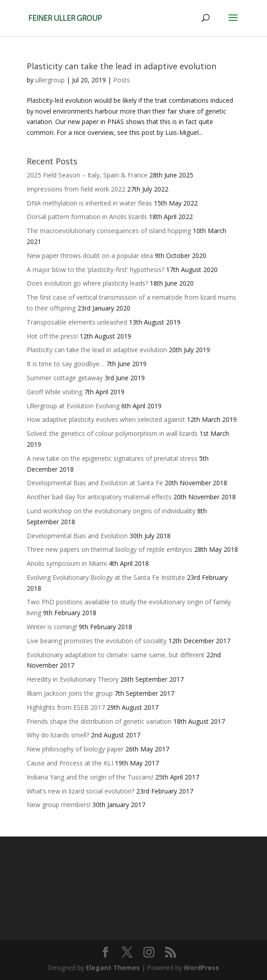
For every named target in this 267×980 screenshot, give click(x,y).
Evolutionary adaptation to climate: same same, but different (116, 655)
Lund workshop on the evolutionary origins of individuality (111, 511)
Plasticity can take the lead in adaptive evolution (122, 66)
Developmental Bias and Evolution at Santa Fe (95, 483)
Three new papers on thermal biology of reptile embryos (110, 549)
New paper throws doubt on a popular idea (90, 256)
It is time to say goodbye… (66, 364)
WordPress (201, 968)
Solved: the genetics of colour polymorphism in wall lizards (112, 433)
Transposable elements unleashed (77, 322)
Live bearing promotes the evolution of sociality (97, 641)
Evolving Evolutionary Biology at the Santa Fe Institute (106, 577)
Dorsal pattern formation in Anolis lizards (87, 217)
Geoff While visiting (55, 392)
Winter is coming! (52, 627)
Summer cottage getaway (65, 378)
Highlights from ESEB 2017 (66, 707)
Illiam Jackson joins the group (70, 693)
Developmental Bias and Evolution (77, 536)
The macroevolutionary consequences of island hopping (109, 231)
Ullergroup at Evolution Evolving (73, 406)
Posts (122, 80)
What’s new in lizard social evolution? (81, 791)
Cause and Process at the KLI (70, 763)
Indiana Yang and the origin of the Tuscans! (90, 777)
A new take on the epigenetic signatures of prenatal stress (112, 458)
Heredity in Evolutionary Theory (73, 679)
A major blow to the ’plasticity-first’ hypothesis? (95, 270)
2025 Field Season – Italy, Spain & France (87, 175)
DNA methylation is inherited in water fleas (89, 203)
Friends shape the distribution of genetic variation (99, 721)
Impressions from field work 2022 (76, 189)
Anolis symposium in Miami (67, 563)
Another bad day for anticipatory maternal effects (99, 497)
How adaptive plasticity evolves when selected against (106, 419)
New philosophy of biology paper (75, 749)
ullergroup (50, 80)
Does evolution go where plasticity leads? (87, 283)
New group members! (59, 805)
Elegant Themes (113, 968)
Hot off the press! (52, 336)
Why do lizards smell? (58, 735)
